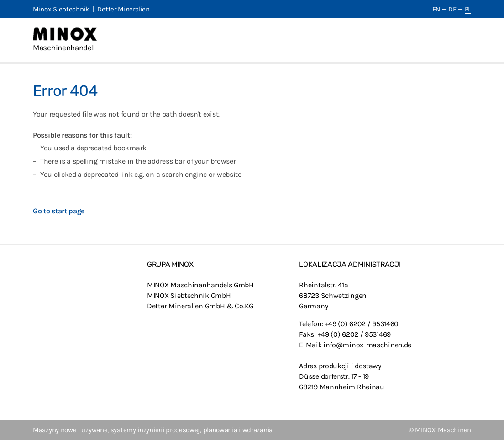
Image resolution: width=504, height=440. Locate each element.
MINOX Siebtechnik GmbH (189, 295)
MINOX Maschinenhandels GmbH (200, 285)
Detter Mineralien (123, 9)
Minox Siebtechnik (61, 9)
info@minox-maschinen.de (367, 345)
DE (452, 9)
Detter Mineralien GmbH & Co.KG (200, 306)
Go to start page (59, 211)
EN (436, 9)
